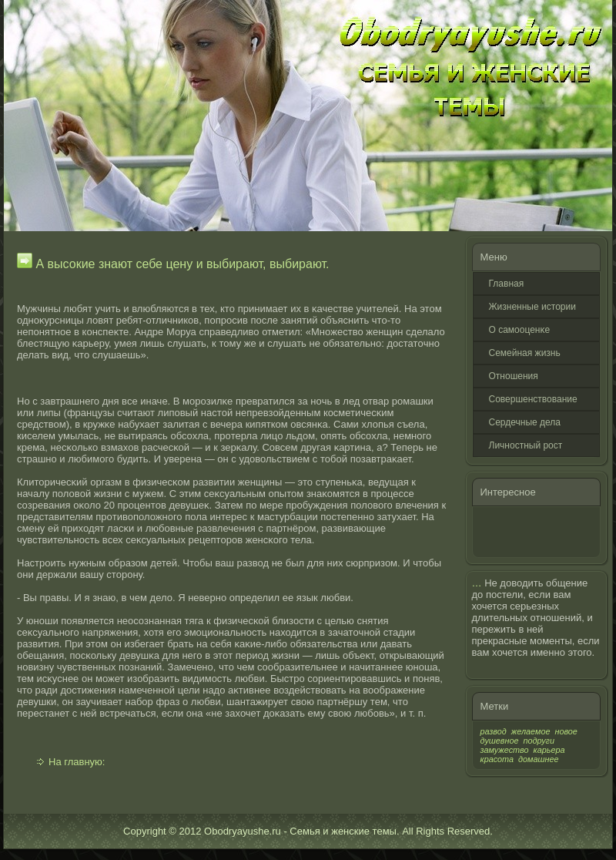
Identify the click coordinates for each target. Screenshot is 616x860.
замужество (505, 750)
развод (494, 731)
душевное (500, 741)
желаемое (531, 731)
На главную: (77, 762)
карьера (549, 750)
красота (497, 759)
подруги (539, 741)
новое (566, 731)
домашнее (538, 759)
